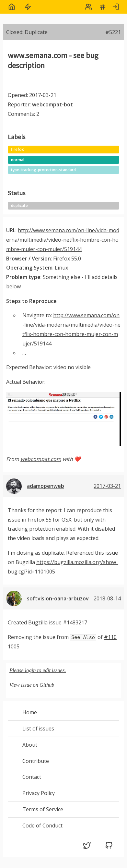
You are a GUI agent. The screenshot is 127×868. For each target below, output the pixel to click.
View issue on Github (32, 685)
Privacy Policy (39, 793)
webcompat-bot (52, 104)
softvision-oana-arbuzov (58, 598)
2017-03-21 (107, 486)
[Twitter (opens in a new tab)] (87, 848)
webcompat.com (41, 459)
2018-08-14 (107, 598)
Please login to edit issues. (38, 670)
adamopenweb (46, 486)
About (30, 745)
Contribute (36, 761)
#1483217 (75, 622)
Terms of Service (43, 809)
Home (30, 712)
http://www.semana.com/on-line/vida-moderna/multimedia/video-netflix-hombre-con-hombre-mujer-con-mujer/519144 (63, 240)
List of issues (38, 729)
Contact (32, 777)
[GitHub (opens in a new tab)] (109, 848)
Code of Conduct (42, 826)
